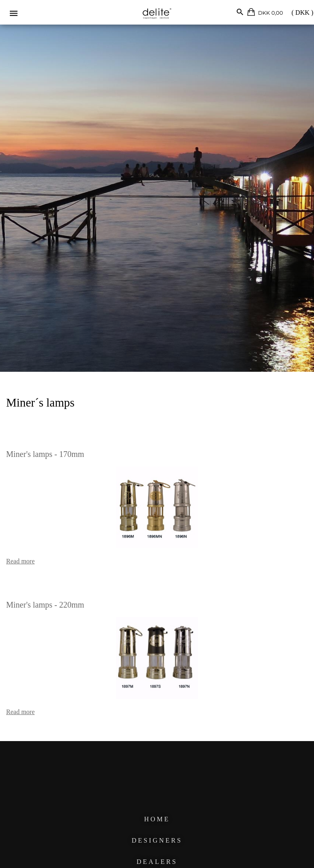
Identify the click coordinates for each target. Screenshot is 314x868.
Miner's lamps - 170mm (45, 454)
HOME (157, 819)
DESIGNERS (157, 840)
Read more (20, 561)
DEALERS (157, 862)
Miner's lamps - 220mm (45, 605)
